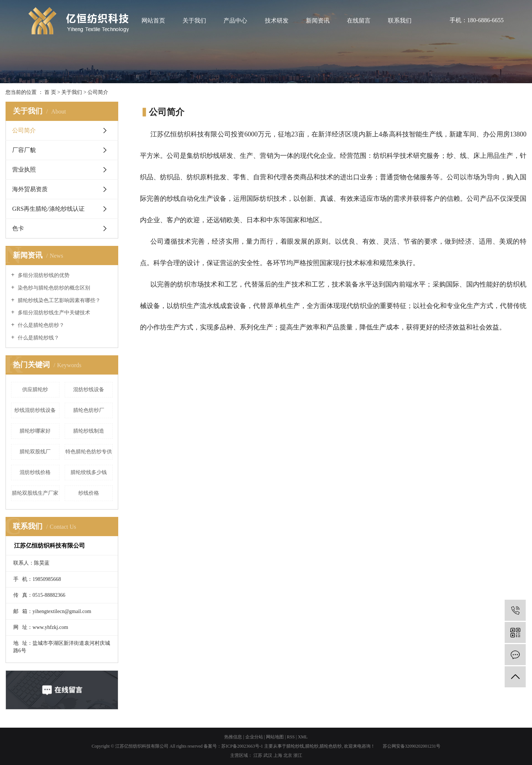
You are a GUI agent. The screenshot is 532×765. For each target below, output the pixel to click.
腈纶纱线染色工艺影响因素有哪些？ (58, 300)
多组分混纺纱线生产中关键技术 (53, 313)
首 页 (50, 92)
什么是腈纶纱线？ (38, 338)
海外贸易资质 (30, 189)
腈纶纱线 (295, 746)
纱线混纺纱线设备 (35, 410)
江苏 (258, 755)
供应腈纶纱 (35, 390)
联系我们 (400, 21)
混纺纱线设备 (89, 390)
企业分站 (254, 737)
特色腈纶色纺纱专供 (89, 452)
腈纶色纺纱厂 (89, 410)
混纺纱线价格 (35, 472)
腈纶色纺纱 (331, 746)
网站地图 (275, 737)
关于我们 (194, 21)
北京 (288, 755)
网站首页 (153, 21)
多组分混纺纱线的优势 (43, 275)
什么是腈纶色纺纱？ (40, 325)
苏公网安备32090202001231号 (412, 746)
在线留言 (359, 21)
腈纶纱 (312, 746)
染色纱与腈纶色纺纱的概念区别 (53, 288)
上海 (278, 755)
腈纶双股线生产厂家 (35, 493)
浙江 (298, 755)
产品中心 (235, 21)
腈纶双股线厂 (35, 452)
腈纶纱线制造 (89, 431)
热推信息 (233, 737)
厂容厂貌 (24, 150)
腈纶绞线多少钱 (89, 472)
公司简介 (24, 130)
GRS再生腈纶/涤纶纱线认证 (48, 209)
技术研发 (277, 21)
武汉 (268, 755)
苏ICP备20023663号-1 (242, 746)
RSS (291, 737)
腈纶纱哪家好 (35, 431)
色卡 (18, 228)
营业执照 (24, 170)
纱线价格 (89, 493)
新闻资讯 (318, 21)
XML (303, 737)
